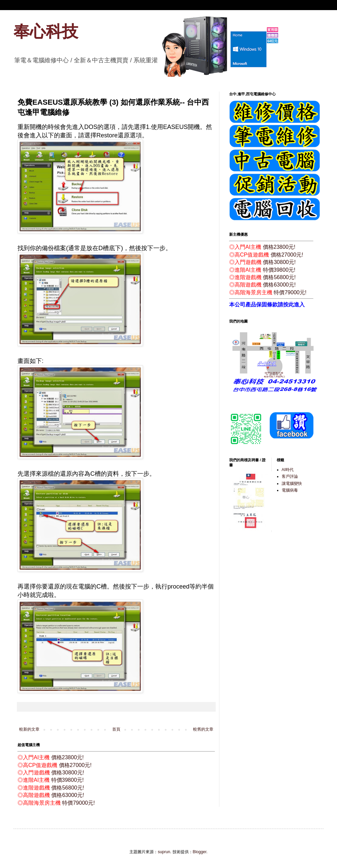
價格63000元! (68, 795)
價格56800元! (68, 788)
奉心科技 (46, 31)
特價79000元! (78, 803)
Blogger (200, 852)
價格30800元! (68, 773)
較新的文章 (29, 729)
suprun (164, 852)
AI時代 (288, 470)
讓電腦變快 (292, 483)
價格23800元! (68, 757)
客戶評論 (290, 476)
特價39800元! (68, 780)
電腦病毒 (290, 490)
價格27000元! (75, 765)
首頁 (116, 729)
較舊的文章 (203, 729)
